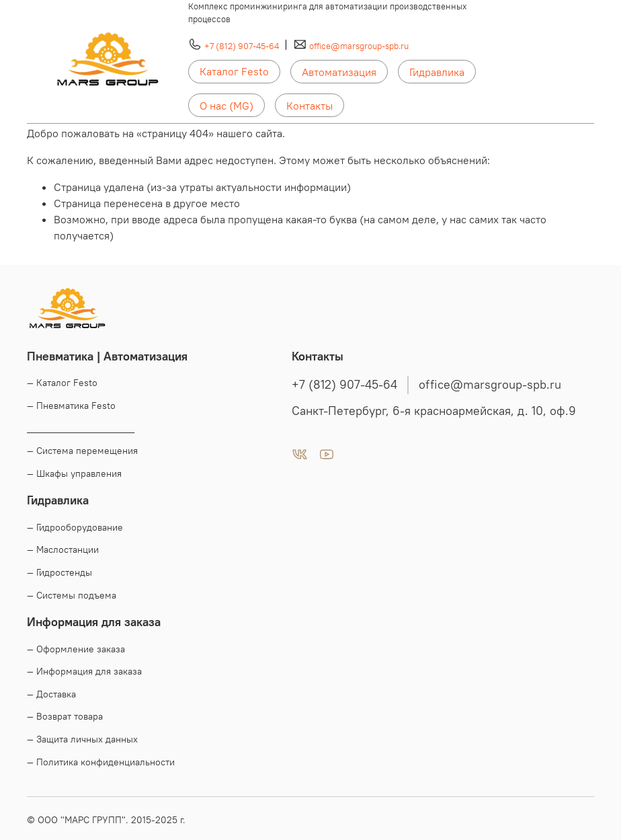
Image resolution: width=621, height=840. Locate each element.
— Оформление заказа (76, 649)
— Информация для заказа (84, 671)
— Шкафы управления (74, 473)
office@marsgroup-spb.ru (359, 46)
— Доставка (51, 694)
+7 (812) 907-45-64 (242, 46)
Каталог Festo (234, 71)
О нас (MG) (226, 106)
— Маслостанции (63, 549)
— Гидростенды (59, 572)
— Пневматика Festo (71, 406)
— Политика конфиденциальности (101, 762)
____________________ (81, 428)
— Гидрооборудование (75, 527)
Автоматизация (339, 72)
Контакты (309, 106)
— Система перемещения (82, 451)
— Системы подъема (72, 595)
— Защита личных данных (82, 739)
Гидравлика (437, 72)
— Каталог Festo (62, 383)
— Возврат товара (65, 716)
